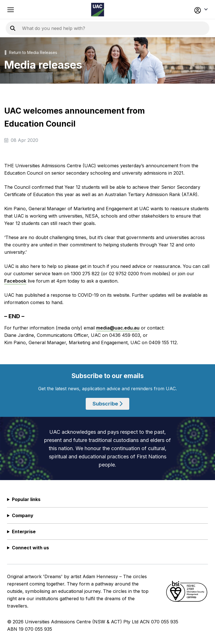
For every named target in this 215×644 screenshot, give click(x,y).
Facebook (15, 281)
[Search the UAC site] (91, 28)
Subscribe (107, 404)
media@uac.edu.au (118, 328)
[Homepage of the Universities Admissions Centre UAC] (98, 10)
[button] (189, 10)
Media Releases (42, 52)
